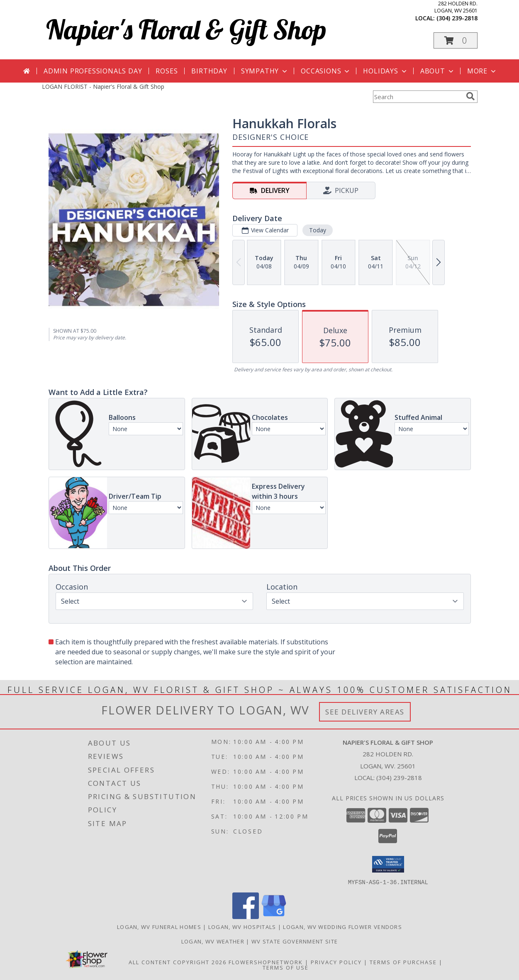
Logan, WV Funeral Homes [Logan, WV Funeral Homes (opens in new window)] (159, 926)
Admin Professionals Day (93, 71)
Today (317, 230)
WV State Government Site (295, 941)
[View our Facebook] (246, 916)
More (482, 71)
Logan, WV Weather (213, 941)
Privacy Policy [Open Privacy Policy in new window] (336, 962)
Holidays (385, 71)
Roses (167, 71)
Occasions (326, 71)
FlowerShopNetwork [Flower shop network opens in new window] (266, 962)
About (438, 71)
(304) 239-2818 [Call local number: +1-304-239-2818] (457, 18)
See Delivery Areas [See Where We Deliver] (365, 712)
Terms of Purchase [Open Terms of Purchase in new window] (403, 962)
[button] (456, 40)
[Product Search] (418, 97)
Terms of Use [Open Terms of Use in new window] (286, 967)
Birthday (209, 71)
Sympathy (265, 71)
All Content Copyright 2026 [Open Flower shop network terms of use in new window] (178, 962)
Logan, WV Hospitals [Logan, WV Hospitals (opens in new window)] (242, 926)
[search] (470, 96)
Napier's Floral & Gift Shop (186, 29)
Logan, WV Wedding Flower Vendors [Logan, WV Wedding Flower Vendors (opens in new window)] (342, 926)
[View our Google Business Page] (274, 916)
